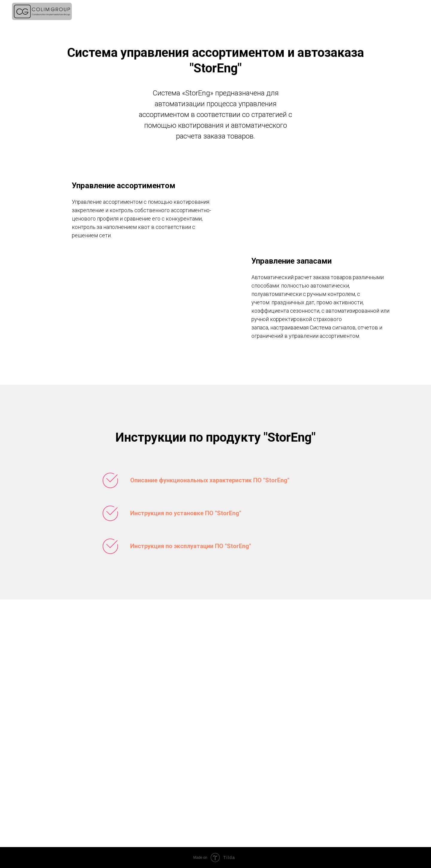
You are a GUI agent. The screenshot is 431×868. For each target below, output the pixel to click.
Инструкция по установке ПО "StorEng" (186, 513)
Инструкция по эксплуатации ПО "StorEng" (191, 546)
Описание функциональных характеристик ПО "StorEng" (210, 480)
